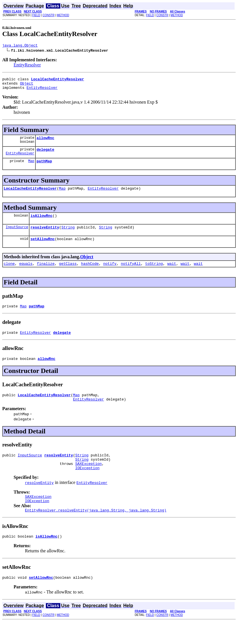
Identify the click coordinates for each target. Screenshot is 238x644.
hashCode (90, 274)
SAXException (88, 481)
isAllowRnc (41, 223)
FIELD (36, 15)
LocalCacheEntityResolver (30, 195)
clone (9, 274)
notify (110, 274)
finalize (46, 274)
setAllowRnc (42, 248)
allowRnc (45, 142)
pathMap (44, 167)
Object (26, 86)
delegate (45, 154)
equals (26, 274)
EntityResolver (27, 66)
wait (172, 274)
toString (154, 274)
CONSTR (48, 15)
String (68, 236)
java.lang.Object (20, 46)
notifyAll (131, 274)
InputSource (17, 235)
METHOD (63, 15)
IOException (87, 486)
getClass (68, 274)
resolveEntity (45, 236)
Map (31, 167)
